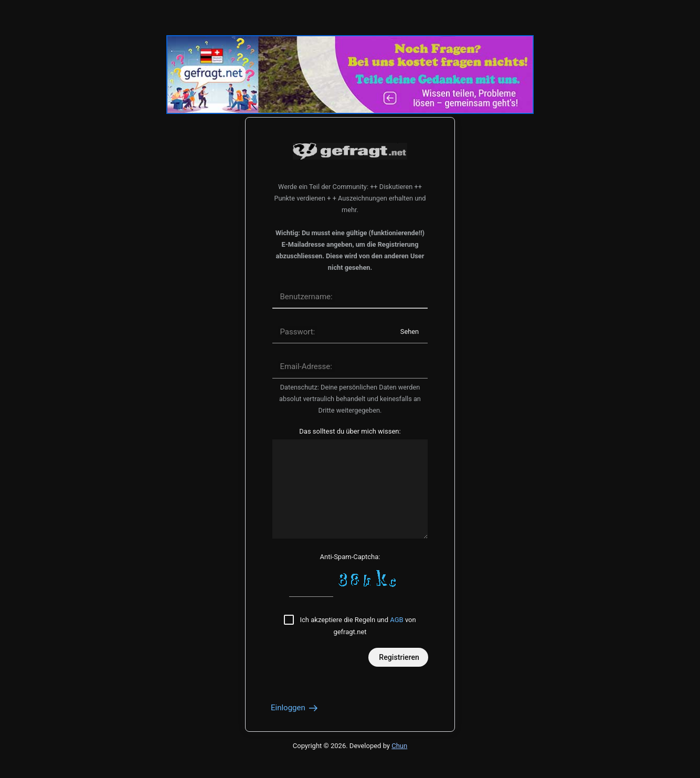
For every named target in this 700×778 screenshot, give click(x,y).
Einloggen (295, 708)
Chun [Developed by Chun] (399, 746)
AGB (396, 620)
